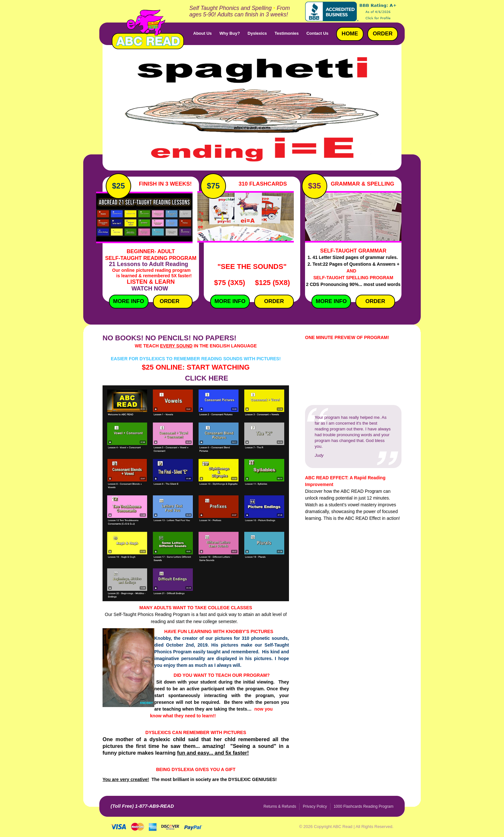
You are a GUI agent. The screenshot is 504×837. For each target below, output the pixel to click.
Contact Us (317, 33)
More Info (126, 301)
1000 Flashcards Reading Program (364, 806)
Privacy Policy (315, 806)
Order (170, 301)
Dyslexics (257, 33)
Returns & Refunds (280, 806)
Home (350, 34)
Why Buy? (230, 33)
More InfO (230, 301)
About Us (203, 33)
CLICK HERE (206, 378)
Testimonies (287, 33)
